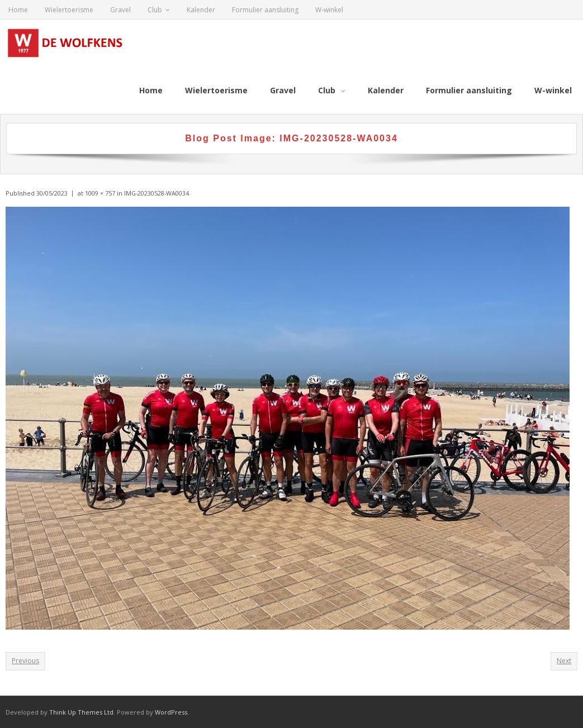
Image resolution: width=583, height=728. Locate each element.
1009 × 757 (100, 192)
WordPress (171, 712)
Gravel (120, 10)
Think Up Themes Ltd (81, 712)
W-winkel (329, 10)
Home (18, 10)
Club (155, 10)
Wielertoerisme (69, 10)
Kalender (201, 10)
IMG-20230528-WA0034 (157, 192)
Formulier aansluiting (265, 10)
